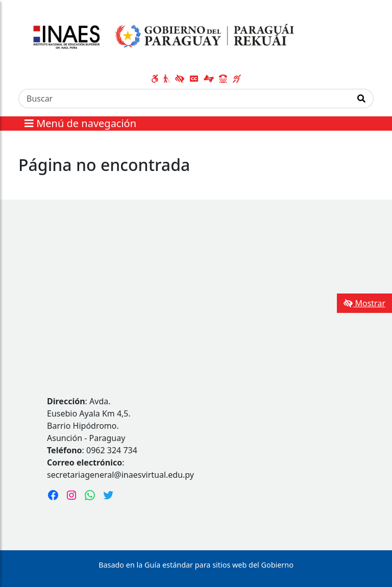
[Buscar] (184, 99)
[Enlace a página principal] (161, 37)
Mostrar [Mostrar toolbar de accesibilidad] (364, 303)
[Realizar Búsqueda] (362, 99)
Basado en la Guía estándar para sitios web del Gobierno (196, 565)
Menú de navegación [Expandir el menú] (80, 123)
